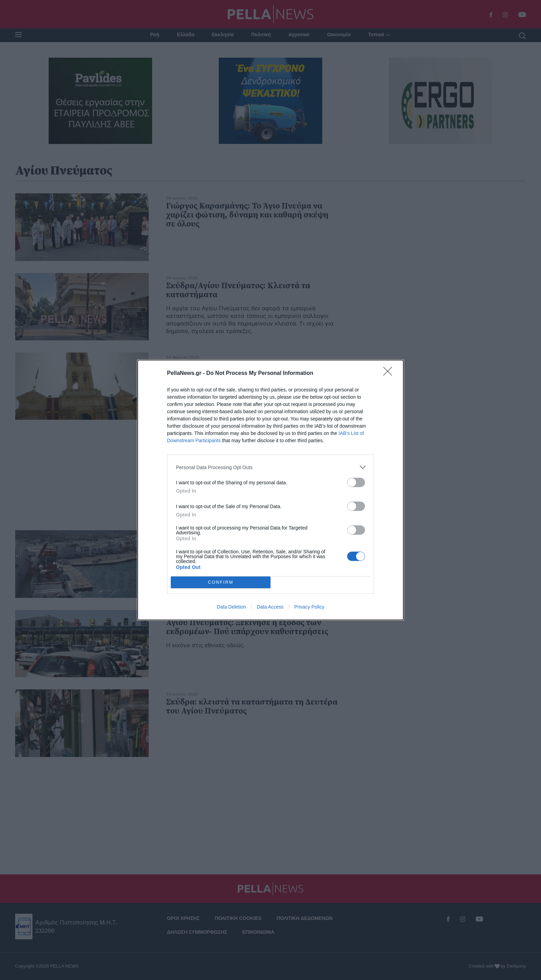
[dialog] (270, 490)
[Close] (390, 373)
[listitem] (270, 467)
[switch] (356, 482)
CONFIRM (221, 583)
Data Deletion (231, 607)
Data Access (270, 607)
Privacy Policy (309, 607)
